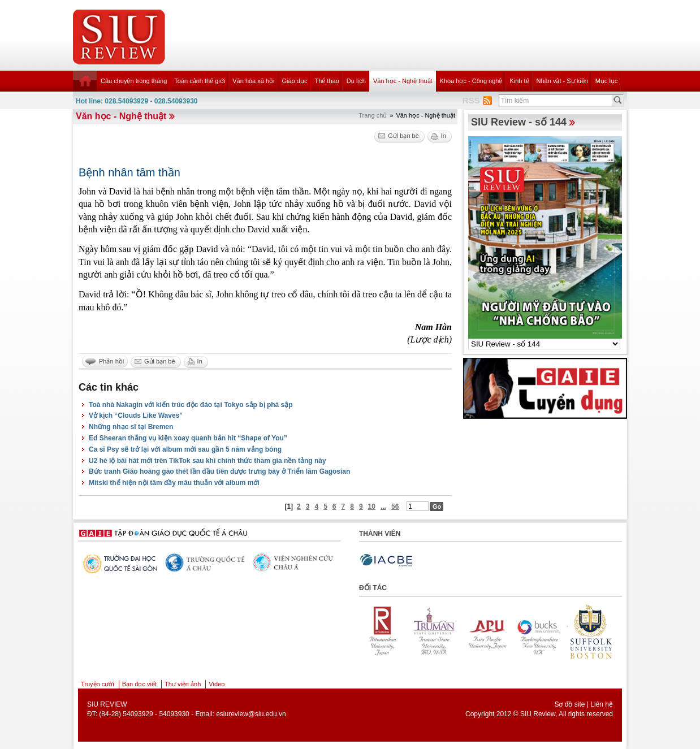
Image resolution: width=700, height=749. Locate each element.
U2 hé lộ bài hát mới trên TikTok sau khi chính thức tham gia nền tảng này (208, 461)
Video (217, 684)
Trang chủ (373, 115)
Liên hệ (602, 704)
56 (395, 506)
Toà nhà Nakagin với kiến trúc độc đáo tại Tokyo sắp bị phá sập (191, 405)
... (383, 506)
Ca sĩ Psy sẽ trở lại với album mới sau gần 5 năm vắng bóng (185, 449)
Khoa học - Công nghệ (471, 81)
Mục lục (607, 81)
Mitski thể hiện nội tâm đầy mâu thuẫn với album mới (174, 483)
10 (372, 506)
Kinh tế (519, 81)
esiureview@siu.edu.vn (251, 714)
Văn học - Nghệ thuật (403, 81)
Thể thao (327, 81)
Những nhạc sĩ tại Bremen (131, 427)
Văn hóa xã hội (253, 81)
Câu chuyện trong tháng (134, 81)
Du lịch (356, 81)
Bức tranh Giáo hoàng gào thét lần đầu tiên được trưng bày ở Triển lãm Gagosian (219, 471)
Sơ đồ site (569, 704)
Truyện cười (98, 684)
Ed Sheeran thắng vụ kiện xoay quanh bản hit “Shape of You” (188, 438)
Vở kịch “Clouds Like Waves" (136, 415)
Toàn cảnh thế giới (200, 81)
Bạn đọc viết (139, 684)
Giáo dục (295, 81)
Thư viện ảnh (183, 684)
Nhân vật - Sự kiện (562, 81)
